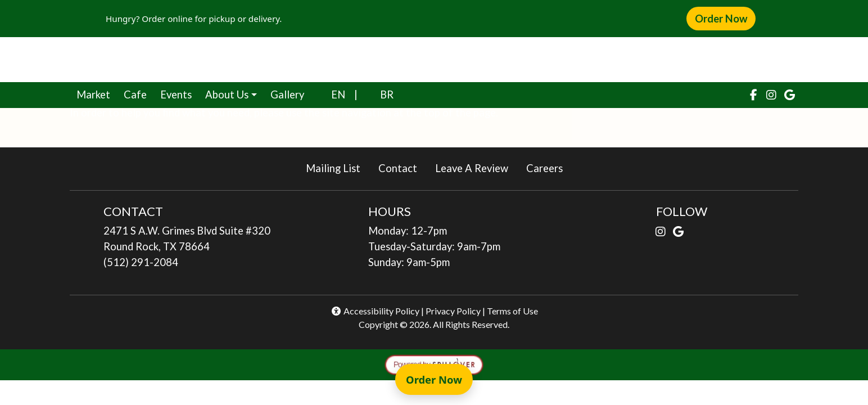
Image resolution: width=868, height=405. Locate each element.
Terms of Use (512, 311)
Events (176, 94)
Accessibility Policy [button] (375, 311)
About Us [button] (227, 94)
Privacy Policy (453, 311)
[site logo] (434, 60)
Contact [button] (402, 167)
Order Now (725, 18)
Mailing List (333, 168)
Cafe (139, 93)
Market (97, 93)
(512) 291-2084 (141, 262)
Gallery (287, 94)
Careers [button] (549, 167)
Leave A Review (476, 167)
